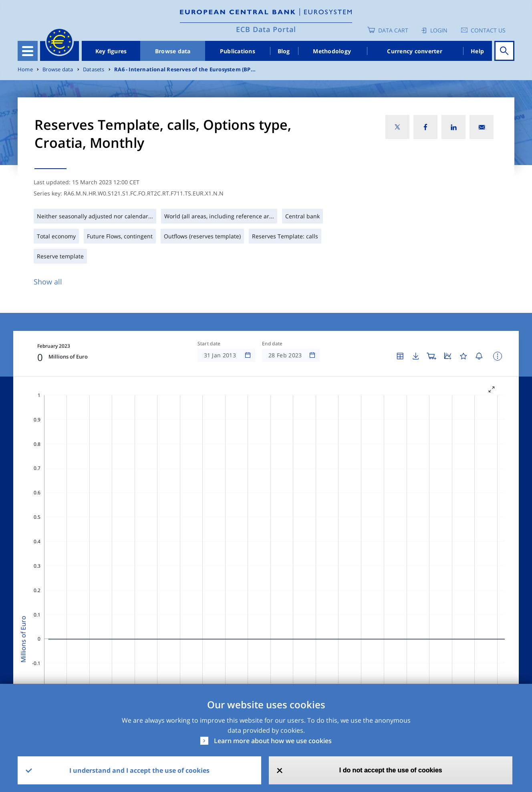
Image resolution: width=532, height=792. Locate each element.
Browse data (173, 51)
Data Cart (393, 30)
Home (25, 70)
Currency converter (415, 51)
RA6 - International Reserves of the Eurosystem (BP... (185, 70)
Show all (48, 282)
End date (272, 344)
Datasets (94, 70)
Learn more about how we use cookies (273, 741)
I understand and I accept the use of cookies (139, 770)
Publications (238, 51)
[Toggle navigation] (28, 51)
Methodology (332, 51)
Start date (209, 344)
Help (477, 51)
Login (439, 30)
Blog (284, 51)
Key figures (111, 51)
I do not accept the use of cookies (391, 770)
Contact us (488, 30)
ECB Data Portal (266, 29)
